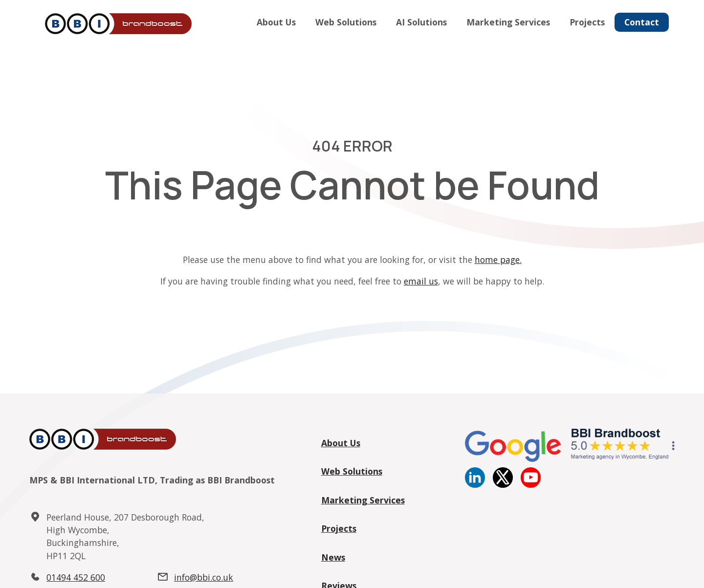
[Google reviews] (570, 459)
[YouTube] (531, 484)
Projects (587, 22)
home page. (498, 260)
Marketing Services (508, 22)
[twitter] (503, 484)
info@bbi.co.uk (204, 577)
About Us (276, 22)
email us (421, 281)
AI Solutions (421, 22)
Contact (642, 22)
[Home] (116, 24)
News (333, 557)
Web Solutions (346, 22)
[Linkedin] (475, 484)
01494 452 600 (76, 577)
